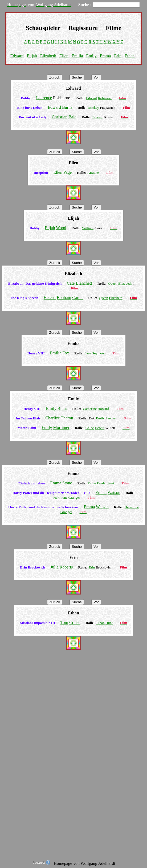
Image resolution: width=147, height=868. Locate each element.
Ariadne (93, 173)
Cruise (75, 622)
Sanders (111, 418)
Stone (67, 483)
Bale (72, 117)
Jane (88, 353)
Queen (113, 283)
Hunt (109, 623)
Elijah (32, 56)
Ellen (64, 56)
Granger (74, 498)
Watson (114, 492)
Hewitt (100, 428)
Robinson (105, 98)
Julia (55, 567)
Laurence (44, 98)
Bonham (64, 298)
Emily (91, 56)
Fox (66, 353)
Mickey (94, 108)
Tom (64, 622)
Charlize (52, 418)
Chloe (90, 428)
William (88, 228)
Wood (61, 228)
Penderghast (105, 483)
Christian (60, 117)
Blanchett (84, 283)
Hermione (60, 498)
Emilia (77, 56)
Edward (17, 56)
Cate (71, 283)
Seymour (99, 353)
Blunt (62, 408)
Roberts (66, 567)
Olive (92, 483)
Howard (103, 409)
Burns (67, 107)
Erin (118, 56)
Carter (77, 298)
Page (68, 172)
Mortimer (61, 428)
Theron (67, 418)
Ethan (130, 56)
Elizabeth (48, 56)
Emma (105, 56)
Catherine (90, 409)
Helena (50, 298)
